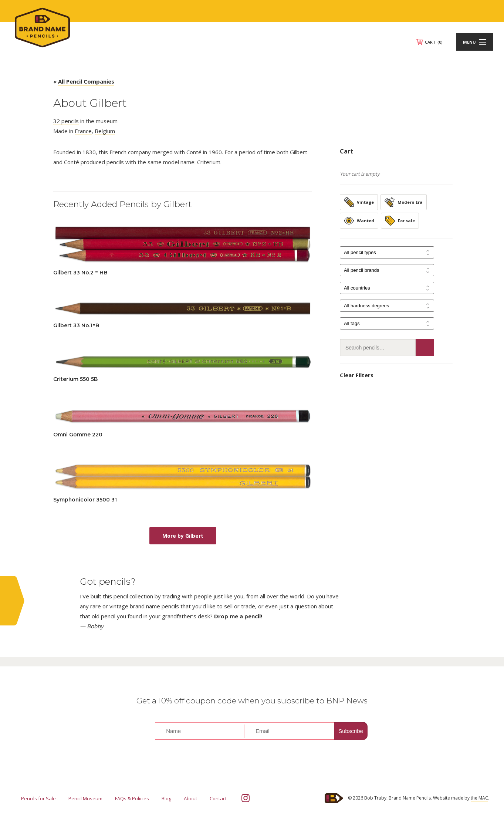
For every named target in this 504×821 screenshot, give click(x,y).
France (83, 131)
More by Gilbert (183, 536)
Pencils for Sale (38, 798)
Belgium (105, 131)
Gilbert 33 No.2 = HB (80, 273)
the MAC (479, 798)
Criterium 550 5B (75, 379)
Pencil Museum (85, 798)
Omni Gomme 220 (78, 435)
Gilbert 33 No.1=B (76, 325)
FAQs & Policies (132, 798)
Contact (218, 798)
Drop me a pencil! (238, 616)
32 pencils (66, 121)
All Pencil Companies (86, 81)
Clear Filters (357, 375)
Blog (166, 798)
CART (434, 42)
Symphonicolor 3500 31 (85, 500)
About (190, 798)
